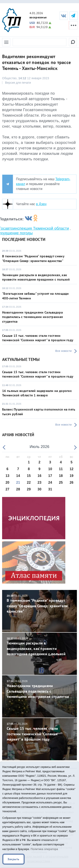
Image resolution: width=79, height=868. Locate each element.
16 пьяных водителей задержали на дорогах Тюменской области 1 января (37, 393)
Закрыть (13, 859)
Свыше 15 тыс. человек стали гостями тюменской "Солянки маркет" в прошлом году (38, 338)
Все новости (64, 351)
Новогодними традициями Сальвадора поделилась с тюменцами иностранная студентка (32, 317)
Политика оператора (44, 849)
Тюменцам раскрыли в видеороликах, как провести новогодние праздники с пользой (36, 277)
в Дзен (41, 204)
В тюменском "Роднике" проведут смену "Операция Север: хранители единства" (33, 258)
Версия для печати (18, 83)
